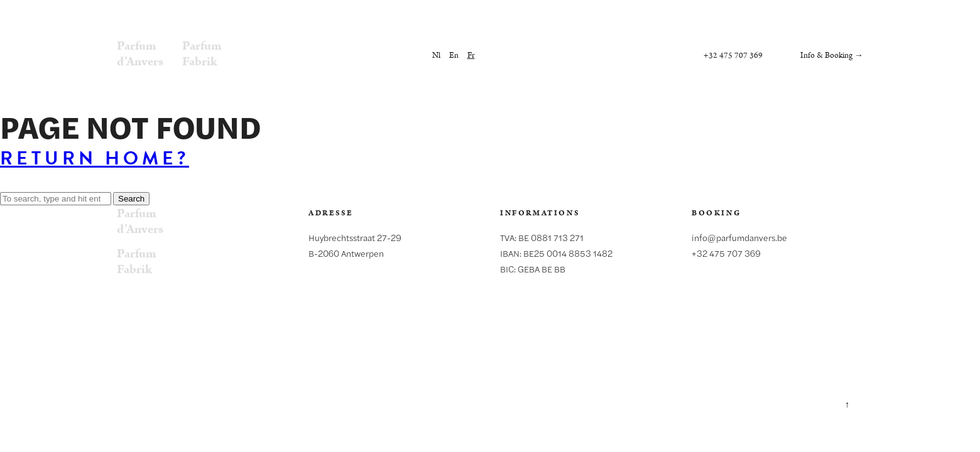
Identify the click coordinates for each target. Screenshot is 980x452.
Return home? (95, 158)
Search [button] (131, 199)
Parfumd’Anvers (140, 54)
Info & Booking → (832, 56)
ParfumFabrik (202, 54)
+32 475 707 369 (733, 56)
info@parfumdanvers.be (739, 237)
